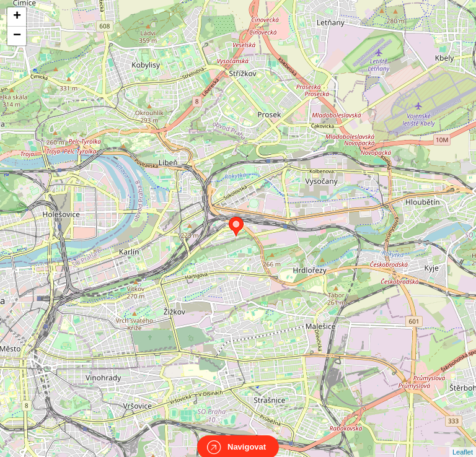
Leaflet (463, 441)
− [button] (17, 36)
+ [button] (17, 17)
